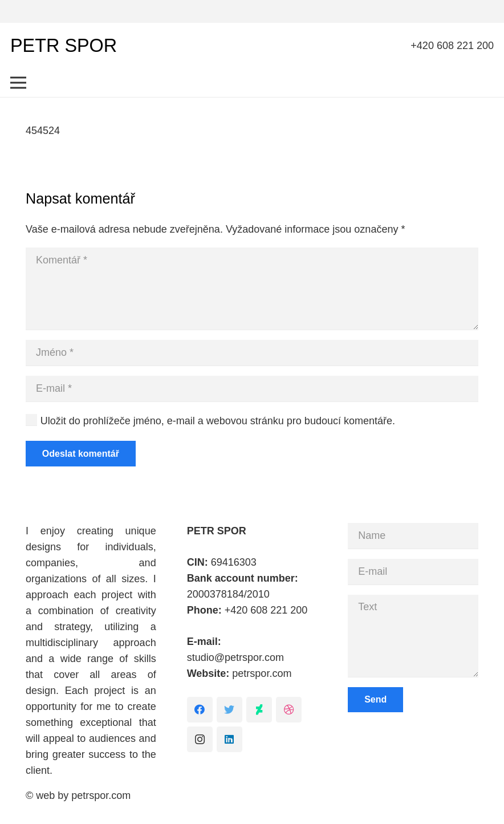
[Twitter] (229, 710)
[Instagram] (200, 739)
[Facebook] (200, 710)
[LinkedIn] (229, 739)
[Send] (375, 700)
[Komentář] (252, 289)
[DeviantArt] (259, 710)
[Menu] (19, 83)
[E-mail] (252, 389)
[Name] (413, 536)
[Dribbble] (289, 710)
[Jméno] (252, 353)
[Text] (413, 636)
